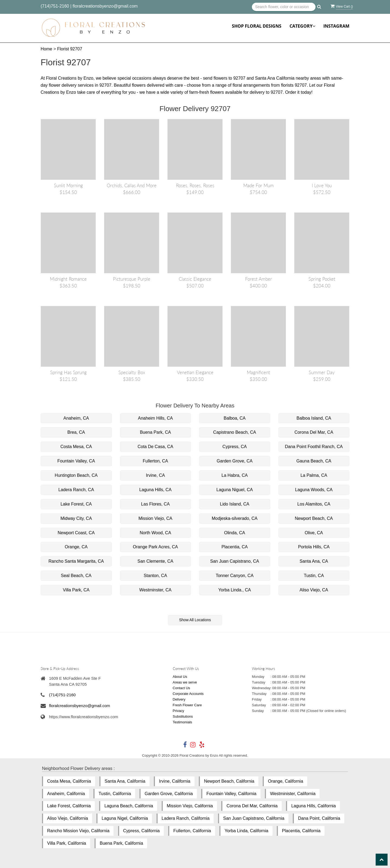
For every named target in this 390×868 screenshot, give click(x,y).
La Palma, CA (314, 475)
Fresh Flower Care (187, 705)
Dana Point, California (319, 818)
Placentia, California (301, 831)
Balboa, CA (235, 418)
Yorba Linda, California (246, 831)
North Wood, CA (155, 533)
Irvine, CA (155, 475)
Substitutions (183, 716)
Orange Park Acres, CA (155, 547)
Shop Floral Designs (257, 26)
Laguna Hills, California (313, 806)
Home (46, 49)
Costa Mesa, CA (76, 447)
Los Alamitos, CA (314, 504)
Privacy (179, 711)
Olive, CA (314, 533)
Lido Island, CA (235, 504)
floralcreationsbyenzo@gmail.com (105, 6)
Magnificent (258, 372)
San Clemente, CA (155, 561)
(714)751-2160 (55, 6)
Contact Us (181, 688)
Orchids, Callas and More (132, 185)
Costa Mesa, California (69, 781)
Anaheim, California (66, 794)
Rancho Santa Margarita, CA (76, 561)
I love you (322, 185)
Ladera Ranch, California (186, 818)
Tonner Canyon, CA (235, 576)
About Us (180, 677)
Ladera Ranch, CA (76, 490)
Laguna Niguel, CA (235, 490)
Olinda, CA (235, 533)
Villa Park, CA (76, 590)
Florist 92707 (70, 49)
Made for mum (259, 185)
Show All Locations (195, 620)
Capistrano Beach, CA (235, 432)
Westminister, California (293, 794)
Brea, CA (76, 432)
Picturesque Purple (132, 279)
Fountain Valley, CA (76, 461)
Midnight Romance (68, 279)
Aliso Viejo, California (68, 818)
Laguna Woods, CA (314, 490)
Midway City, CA (76, 518)
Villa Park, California (67, 843)
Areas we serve (185, 682)
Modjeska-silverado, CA (235, 518)
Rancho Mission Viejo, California (78, 831)
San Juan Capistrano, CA (235, 561)
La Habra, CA (235, 475)
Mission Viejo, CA (155, 518)
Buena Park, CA (155, 432)
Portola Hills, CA (314, 547)
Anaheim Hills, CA (155, 418)
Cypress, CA (235, 447)
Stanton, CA (155, 576)
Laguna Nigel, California (125, 818)
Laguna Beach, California (129, 806)
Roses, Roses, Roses (195, 185)
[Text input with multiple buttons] (284, 7)
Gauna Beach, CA (314, 461)
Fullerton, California (192, 831)
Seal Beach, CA (76, 576)
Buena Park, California (121, 843)
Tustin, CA (314, 576)
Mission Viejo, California (190, 806)
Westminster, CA (155, 590)
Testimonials (183, 722)
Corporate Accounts (188, 694)
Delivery (179, 699)
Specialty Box (132, 372)
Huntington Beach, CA (76, 475)
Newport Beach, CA (314, 518)
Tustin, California (115, 794)
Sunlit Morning (68, 185)
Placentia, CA (235, 547)
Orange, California (285, 781)
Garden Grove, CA (235, 461)
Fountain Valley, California (231, 794)
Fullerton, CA (155, 461)
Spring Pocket (322, 279)
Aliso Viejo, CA (314, 590)
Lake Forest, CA (76, 504)
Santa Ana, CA (314, 561)
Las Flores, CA (155, 504)
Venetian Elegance (195, 372)
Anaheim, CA (76, 418)
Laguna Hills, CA (155, 490)
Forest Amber (259, 279)
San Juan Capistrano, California (254, 818)
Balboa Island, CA (314, 418)
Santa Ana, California (125, 781)
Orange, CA (76, 547)
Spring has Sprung (68, 372)
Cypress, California (142, 831)
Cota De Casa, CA (155, 447)
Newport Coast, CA (76, 533)
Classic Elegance (195, 279)
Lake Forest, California (69, 806)
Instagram (336, 26)
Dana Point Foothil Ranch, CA (314, 447)
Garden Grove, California (169, 794)
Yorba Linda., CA (235, 590)
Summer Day (322, 372)
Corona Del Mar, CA (314, 432)
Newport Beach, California (229, 781)
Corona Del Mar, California (252, 806)
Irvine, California (175, 781)
